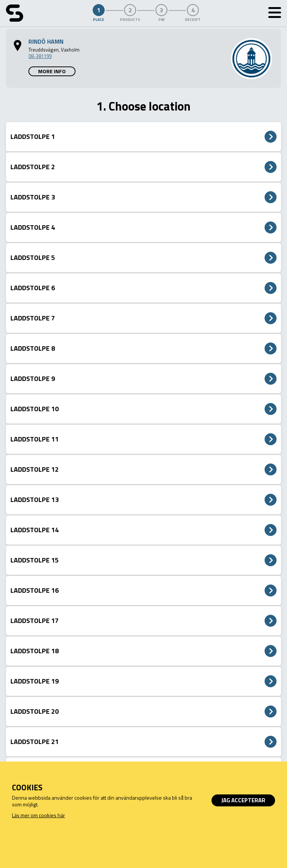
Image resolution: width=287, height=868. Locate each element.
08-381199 (40, 56)
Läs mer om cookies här (38, 815)
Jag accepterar (243, 800)
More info (52, 71)
